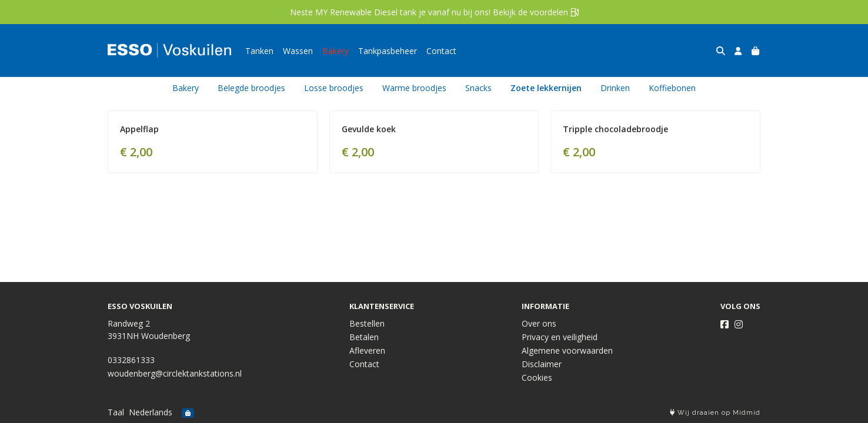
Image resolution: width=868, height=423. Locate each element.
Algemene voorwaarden (567, 350)
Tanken (259, 51)
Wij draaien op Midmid (715, 413)
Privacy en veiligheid (560, 337)
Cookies (537, 377)
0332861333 (131, 360)
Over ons (539, 323)
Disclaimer (542, 364)
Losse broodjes (334, 88)
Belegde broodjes (251, 88)
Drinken (615, 88)
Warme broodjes (414, 88)
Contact (441, 51)
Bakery (335, 51)
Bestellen (367, 323)
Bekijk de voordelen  (536, 12)
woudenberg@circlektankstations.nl (175, 373)
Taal (116, 412)
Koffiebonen (672, 88)
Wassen (298, 51)
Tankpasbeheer (388, 51)
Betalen (364, 337)
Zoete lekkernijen (546, 88)
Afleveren (367, 350)
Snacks (478, 88)
